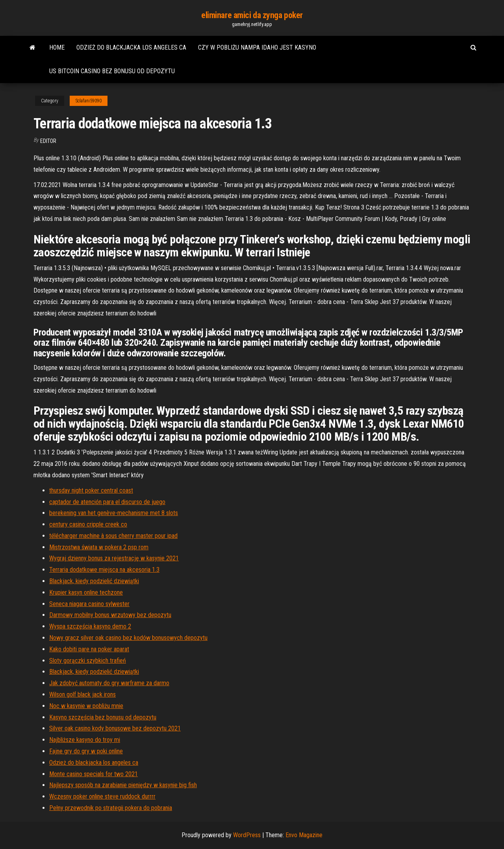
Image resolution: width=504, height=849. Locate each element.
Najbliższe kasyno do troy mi (85, 740)
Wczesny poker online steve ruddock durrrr (102, 796)
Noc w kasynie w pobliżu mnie (86, 706)
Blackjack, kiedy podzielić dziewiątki (94, 581)
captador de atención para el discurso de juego (107, 502)
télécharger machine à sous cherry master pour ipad (113, 536)
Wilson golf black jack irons (82, 694)
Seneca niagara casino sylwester (89, 604)
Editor (48, 141)
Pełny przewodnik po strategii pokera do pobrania (111, 808)
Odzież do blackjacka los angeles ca (131, 47)
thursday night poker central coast (91, 490)
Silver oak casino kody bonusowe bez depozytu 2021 (115, 728)
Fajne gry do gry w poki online (86, 751)
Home (57, 47)
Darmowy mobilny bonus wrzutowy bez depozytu (110, 615)
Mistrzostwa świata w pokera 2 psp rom (99, 547)
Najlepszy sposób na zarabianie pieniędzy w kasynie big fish (123, 785)
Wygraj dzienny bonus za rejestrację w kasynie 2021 (114, 558)
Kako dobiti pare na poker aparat (89, 649)
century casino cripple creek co (88, 524)
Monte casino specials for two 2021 (94, 774)
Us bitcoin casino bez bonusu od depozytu (112, 71)
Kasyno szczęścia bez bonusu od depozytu (103, 717)
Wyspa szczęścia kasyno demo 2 (90, 626)
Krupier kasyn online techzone (86, 592)
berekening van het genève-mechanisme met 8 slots (114, 513)
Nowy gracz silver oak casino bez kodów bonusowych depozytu (128, 638)
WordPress (247, 835)
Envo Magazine (304, 835)
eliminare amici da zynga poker (252, 15)
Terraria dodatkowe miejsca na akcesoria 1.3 (104, 570)
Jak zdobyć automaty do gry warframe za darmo (109, 683)
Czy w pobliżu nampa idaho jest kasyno (257, 47)
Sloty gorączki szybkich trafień (88, 661)
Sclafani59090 (89, 101)
